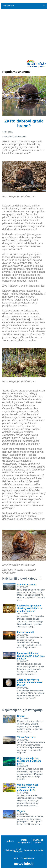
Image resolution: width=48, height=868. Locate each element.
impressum (30, 850)
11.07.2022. (31, 592)
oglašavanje (10, 850)
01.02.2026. (30, 818)
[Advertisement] (24, 34)
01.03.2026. (30, 795)
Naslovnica (8, 6)
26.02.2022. (31, 745)
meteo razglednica (24, 841)
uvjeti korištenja (19, 850)
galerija (10, 841)
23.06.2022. (30, 769)
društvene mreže (38, 841)
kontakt (39, 850)
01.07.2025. (30, 724)
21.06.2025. (31, 664)
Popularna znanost (16, 72)
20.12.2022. (30, 616)
